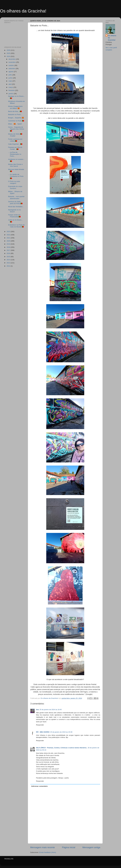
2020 (9, 241)
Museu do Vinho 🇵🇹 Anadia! (15, 135)
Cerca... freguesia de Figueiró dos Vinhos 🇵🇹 (16, 129)
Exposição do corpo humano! (15, 187)
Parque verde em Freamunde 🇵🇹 (14, 216)
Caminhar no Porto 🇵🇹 (16, 121)
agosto (11, 72)
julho (10, 75)
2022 (9, 235)
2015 (9, 257)
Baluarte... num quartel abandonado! (16, 197)
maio (10, 81)
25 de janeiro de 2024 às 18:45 (51, 710)
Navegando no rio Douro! (15, 211)
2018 (9, 247)
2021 (9, 238)
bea (37, 710)
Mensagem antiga (91, 847)
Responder (40, 725)
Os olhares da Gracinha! (23, 11)
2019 (9, 244)
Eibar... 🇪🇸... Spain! (15, 124)
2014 (9, 260)
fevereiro (12, 90)
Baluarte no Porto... (15, 114)
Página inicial (69, 847)
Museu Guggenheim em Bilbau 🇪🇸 (15, 107)
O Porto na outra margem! (14, 182)
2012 (9, 266)
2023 (9, 232)
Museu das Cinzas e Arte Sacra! (15, 165)
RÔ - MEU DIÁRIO (43, 732)
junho (11, 78)
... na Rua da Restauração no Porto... (15, 154)
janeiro (11, 94)
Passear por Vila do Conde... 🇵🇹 (15, 148)
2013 (9, 263)
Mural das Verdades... (16, 207)
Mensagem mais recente (43, 847)
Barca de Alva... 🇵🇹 (15, 111)
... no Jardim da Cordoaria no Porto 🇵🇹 (16, 176)
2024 (9, 56)
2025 (9, 53)
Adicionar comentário (39, 786)
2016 (9, 253)
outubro (12, 65)
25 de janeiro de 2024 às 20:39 (61, 732)
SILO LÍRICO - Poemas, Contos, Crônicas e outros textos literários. (62, 748)
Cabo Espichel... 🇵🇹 (15, 144)
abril (10, 84)
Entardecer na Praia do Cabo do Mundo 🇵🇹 (16, 226)
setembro (12, 69)
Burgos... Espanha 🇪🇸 (16, 118)
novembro (12, 62)
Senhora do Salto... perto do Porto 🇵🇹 (15, 203)
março (11, 87)
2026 (9, 50)
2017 (9, 250)
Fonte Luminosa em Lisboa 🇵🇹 (15, 140)
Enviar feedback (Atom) (48, 852)
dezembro (12, 59)
